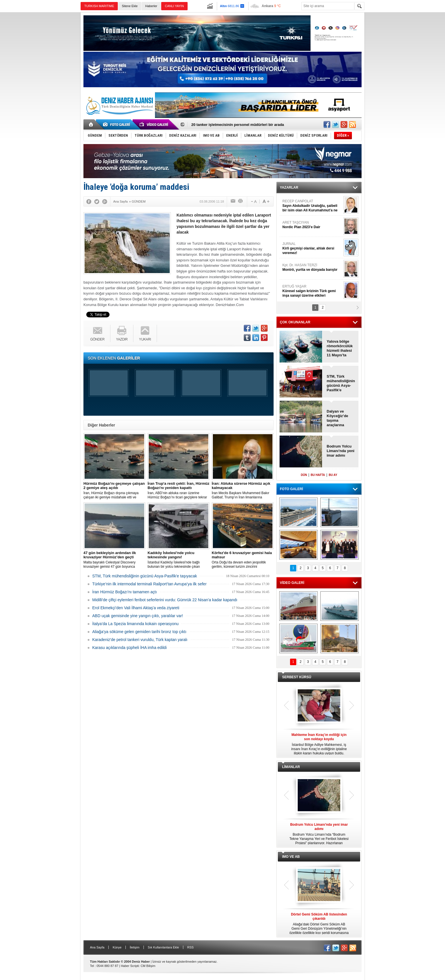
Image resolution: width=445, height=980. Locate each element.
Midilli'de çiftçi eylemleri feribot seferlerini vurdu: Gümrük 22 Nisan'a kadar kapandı (165, 600)
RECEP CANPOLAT (312, 206)
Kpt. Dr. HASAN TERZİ (312, 268)
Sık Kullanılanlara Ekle (163, 947)
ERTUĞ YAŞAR (312, 291)
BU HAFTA (318, 475)
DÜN (304, 475)
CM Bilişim (148, 966)
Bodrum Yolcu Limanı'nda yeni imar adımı (341, 451)
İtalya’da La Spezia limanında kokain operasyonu (135, 624)
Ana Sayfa (97, 947)
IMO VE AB (291, 857)
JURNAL (312, 248)
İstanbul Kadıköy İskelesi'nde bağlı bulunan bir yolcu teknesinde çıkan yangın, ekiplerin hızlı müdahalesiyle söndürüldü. (179, 560)
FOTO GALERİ (291, 489)
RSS (191, 947)
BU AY (333, 475)
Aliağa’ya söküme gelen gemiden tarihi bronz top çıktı (139, 632)
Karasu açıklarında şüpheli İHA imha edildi (129, 648)
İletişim (135, 947)
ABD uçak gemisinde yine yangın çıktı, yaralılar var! (138, 616)
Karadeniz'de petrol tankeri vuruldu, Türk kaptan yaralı (140, 640)
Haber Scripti (130, 966)
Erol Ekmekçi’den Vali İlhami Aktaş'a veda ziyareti (136, 608)
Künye (117, 947)
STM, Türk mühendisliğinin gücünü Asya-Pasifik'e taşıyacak (145, 576)
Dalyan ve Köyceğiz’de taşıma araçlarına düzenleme (337, 418)
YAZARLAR (289, 188)
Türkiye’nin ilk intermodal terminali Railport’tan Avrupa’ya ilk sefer (149, 584)
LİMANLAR (291, 767)
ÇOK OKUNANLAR (295, 322)
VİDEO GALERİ (292, 583)
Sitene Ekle (130, 6)
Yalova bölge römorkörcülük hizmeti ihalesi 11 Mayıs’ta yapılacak (340, 348)
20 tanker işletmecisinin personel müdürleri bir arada (238, 125)
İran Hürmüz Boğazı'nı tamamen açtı (125, 592)
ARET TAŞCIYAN (312, 225)
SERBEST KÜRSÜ (297, 677)
